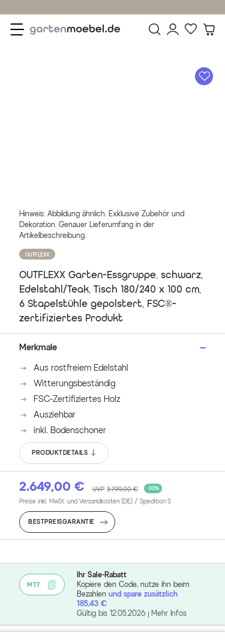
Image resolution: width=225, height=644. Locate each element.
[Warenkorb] (209, 29)
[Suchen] (155, 29)
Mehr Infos (169, 613)
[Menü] (17, 29)
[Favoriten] (191, 29)
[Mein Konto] (173, 29)
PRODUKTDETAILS (64, 453)
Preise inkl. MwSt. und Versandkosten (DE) (95, 502)
